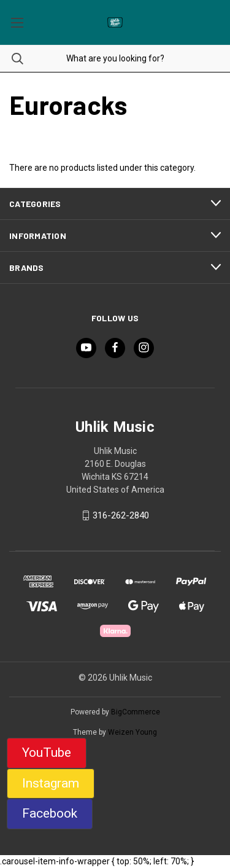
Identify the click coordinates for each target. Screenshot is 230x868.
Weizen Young (132, 732)
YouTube (47, 753)
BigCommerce (136, 712)
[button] (47, 753)
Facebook (50, 813)
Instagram (51, 783)
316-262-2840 (121, 515)
